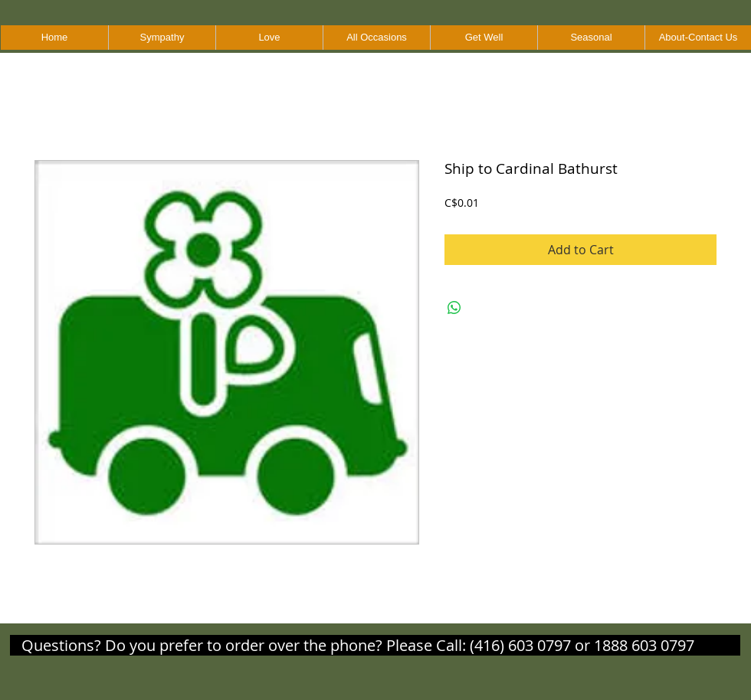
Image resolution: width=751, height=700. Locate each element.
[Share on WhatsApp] (454, 308)
